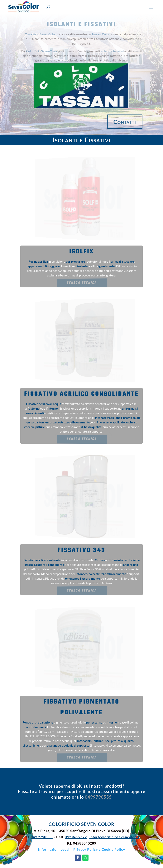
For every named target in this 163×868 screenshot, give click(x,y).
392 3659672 (76, 837)
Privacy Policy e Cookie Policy (99, 849)
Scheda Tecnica (82, 283)
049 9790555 (42, 837)
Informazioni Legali (54, 849)
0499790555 (98, 797)
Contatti (132, 122)
